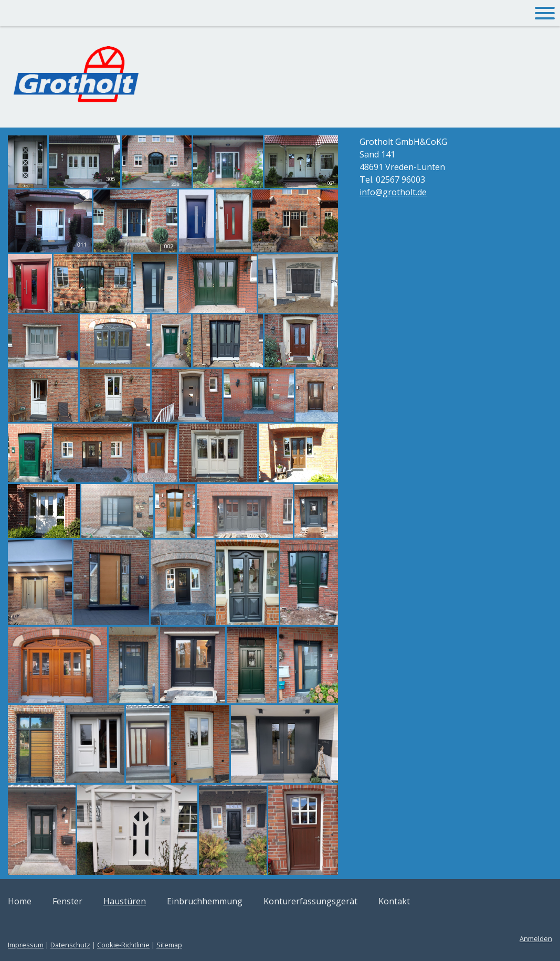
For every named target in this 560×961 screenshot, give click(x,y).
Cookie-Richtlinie (123, 945)
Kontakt (394, 901)
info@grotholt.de (393, 192)
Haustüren (125, 901)
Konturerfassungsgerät (310, 901)
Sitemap (169, 945)
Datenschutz (70, 945)
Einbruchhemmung (205, 901)
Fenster (67, 901)
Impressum (26, 945)
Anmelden (536, 938)
